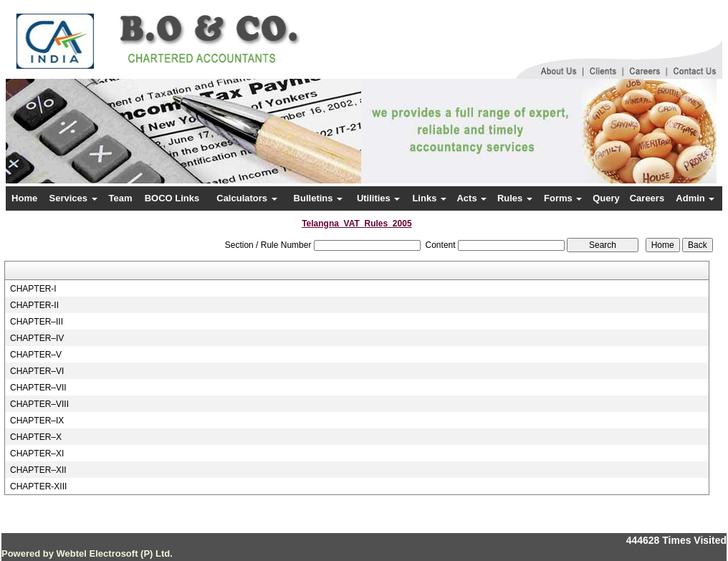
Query (606, 198)
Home (24, 198)
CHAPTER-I (33, 289)
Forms (563, 198)
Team (121, 198)
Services (73, 198)
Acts (471, 198)
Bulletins (318, 198)
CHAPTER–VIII (39, 404)
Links (429, 198)
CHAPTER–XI (37, 454)
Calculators (246, 198)
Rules (515, 198)
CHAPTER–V (36, 355)
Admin (695, 198)
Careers (647, 198)
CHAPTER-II (34, 305)
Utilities (379, 198)
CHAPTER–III (37, 322)
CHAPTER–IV (37, 338)
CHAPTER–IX (37, 421)
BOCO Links (172, 198)
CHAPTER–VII (38, 388)
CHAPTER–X (36, 437)
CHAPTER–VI (37, 371)
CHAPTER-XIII (38, 486)
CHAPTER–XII (38, 470)
